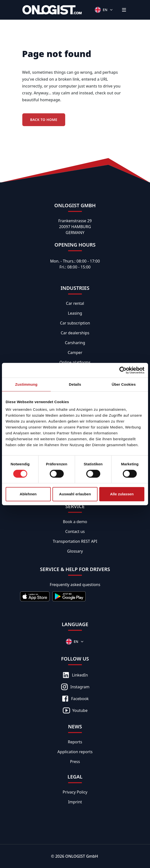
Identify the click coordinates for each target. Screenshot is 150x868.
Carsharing (75, 343)
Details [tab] (75, 384)
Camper (75, 353)
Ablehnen (28, 494)
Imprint (75, 802)
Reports (75, 742)
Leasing (75, 313)
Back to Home (44, 120)
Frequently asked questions (75, 585)
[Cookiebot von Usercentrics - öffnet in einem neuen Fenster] (123, 370)
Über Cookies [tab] (124, 384)
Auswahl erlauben (75, 494)
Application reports (75, 752)
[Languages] (104, 10)
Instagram (75, 687)
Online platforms (75, 362)
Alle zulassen (122, 494)
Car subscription (75, 323)
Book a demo (75, 522)
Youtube (75, 710)
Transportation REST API (75, 541)
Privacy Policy (75, 792)
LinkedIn (75, 675)
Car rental (75, 303)
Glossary (75, 551)
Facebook (75, 699)
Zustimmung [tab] (26, 384)
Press (75, 762)
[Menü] (124, 10)
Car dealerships (75, 333)
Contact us (75, 531)
